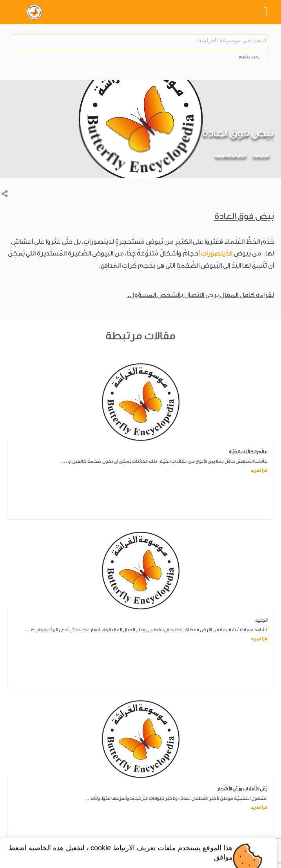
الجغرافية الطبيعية (230, 156)
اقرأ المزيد (259, 471)
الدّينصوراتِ (217, 253)
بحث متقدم (249, 57)
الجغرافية (261, 156)
